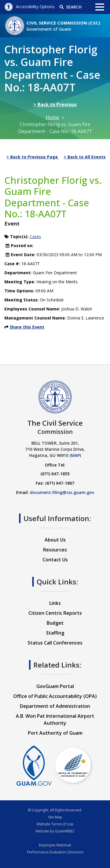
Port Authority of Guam (55, 733)
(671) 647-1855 (55, 474)
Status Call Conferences (55, 643)
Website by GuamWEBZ (55, 831)
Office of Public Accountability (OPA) (55, 696)
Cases (35, 236)
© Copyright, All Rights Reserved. (55, 810)
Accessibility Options (29, 7)
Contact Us (55, 560)
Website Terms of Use (55, 824)
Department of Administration (55, 706)
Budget (55, 623)
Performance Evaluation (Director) (55, 852)
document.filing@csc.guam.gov (62, 492)
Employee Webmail (55, 845)
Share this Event (27, 327)
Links (55, 603)
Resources (55, 550)
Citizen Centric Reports (55, 613)
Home (52, 117)
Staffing (55, 633)
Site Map (55, 817)
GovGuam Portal (55, 686)
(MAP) (75, 455)
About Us (55, 540)
